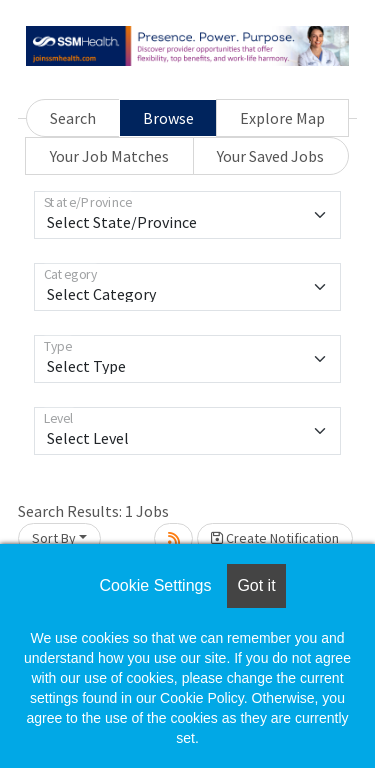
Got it (256, 585)
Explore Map (282, 118)
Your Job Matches (109, 156)
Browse (168, 118)
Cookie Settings (155, 585)
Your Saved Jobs (270, 156)
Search (73, 118)
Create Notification (275, 538)
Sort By (54, 538)
